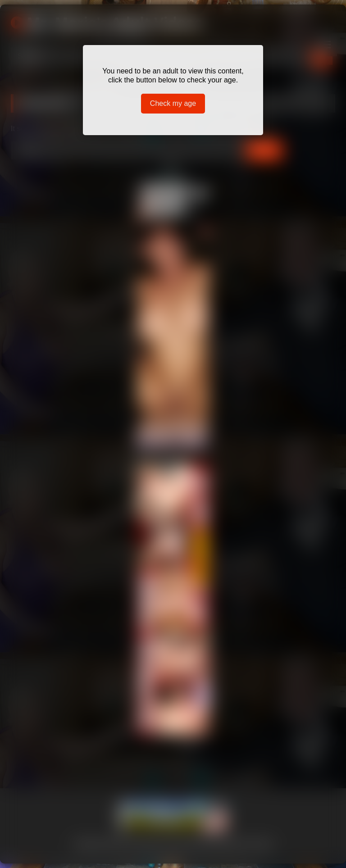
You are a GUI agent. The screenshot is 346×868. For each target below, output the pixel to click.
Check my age (173, 103)
